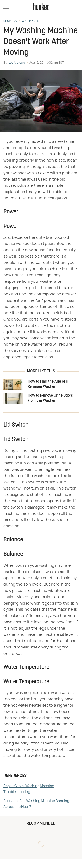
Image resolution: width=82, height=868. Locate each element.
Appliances (31, 21)
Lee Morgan (17, 63)
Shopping (10, 21)
